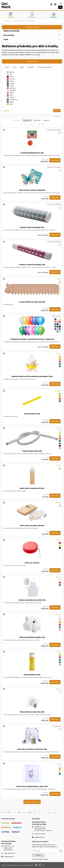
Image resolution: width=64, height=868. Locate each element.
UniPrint (17, 827)
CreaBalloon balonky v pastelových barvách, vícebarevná (32, 339)
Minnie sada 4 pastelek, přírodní (32, 488)
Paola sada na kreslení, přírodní (32, 525)
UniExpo (6, 823)
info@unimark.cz (39, 837)
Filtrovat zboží (32, 61)
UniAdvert (16, 823)
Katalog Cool (18, 21)
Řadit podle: (17, 120)
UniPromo (7, 21)
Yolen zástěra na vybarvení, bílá (32, 712)
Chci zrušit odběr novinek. (40, 859)
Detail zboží (55, 160)
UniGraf (15, 832)
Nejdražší (46, 120)
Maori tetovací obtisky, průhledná (32, 190)
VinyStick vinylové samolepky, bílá (32, 265)
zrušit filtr (6, 111)
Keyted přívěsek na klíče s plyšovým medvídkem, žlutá (32, 376)
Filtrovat (57, 111)
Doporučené (27, 120)
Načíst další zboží (32, 802)
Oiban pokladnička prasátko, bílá (32, 637)
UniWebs (6, 832)
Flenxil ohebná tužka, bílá (32, 451)
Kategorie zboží (32, 27)
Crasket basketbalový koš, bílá (32, 153)
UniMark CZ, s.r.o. (15, 865)
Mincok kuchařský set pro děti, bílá (32, 600)
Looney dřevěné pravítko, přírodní (32, 302)
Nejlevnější (37, 120)
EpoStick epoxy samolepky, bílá (32, 227)
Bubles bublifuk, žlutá (32, 675)
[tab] (7, 67)
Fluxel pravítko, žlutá (32, 414)
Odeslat (38, 855)
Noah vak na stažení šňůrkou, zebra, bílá (32, 786)
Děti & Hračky (30, 21)
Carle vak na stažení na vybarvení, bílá (32, 749)
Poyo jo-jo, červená (32, 563)
